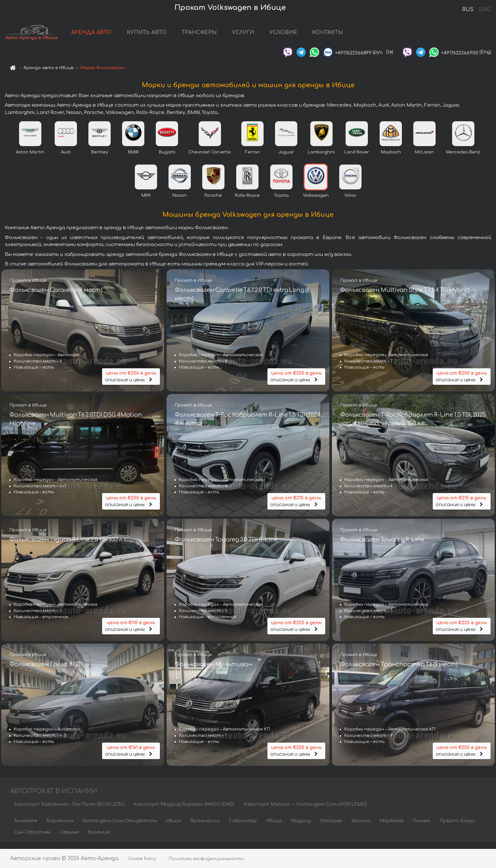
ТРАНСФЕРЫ (225, 36)
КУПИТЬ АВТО (172, 36)
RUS (468, 10)
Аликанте (26, 827)
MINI (146, 201)
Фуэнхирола (205, 827)
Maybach (391, 158)
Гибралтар (243, 827)
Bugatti (167, 158)
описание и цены (131, 381)
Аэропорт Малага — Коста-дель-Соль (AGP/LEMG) (305, 811)
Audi (66, 158)
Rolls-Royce (247, 201)
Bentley (100, 158)
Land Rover (357, 158)
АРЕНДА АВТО (117, 36)
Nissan (179, 201)
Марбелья (391, 827)
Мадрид (301, 827)
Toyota (281, 201)
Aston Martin (30, 158)
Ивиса (173, 827)
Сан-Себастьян (32, 839)
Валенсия (99, 839)
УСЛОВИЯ (309, 36)
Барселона (60, 827)
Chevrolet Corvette (210, 158)
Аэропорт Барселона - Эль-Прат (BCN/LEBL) (69, 811)
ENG (485, 10)
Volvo (350, 201)
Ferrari (252, 158)
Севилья (69, 839)
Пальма (421, 827)
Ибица (274, 827)
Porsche (213, 201)
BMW (133, 158)
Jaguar (286, 158)
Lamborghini (321, 158)
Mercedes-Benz (463, 158)
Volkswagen (316, 201)
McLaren (424, 158)
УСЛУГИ (269, 36)
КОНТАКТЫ (354, 36)
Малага (361, 827)
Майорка (331, 827)
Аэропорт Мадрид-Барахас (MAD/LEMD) (184, 811)
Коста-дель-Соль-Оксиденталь (120, 827)
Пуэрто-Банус (457, 827)
